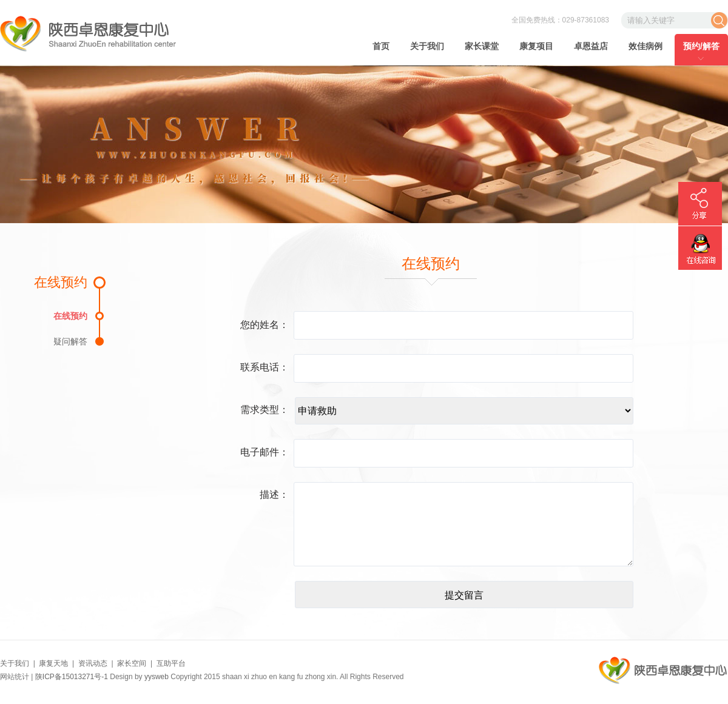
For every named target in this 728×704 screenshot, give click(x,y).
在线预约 (70, 316)
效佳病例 (645, 46)
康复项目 (536, 46)
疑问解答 (70, 341)
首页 (381, 46)
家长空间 (132, 663)
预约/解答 (701, 46)
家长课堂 (482, 46)
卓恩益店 (591, 46)
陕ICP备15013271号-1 (72, 677)
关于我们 (427, 46)
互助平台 (171, 663)
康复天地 (53, 663)
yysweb (157, 677)
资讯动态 (93, 663)
